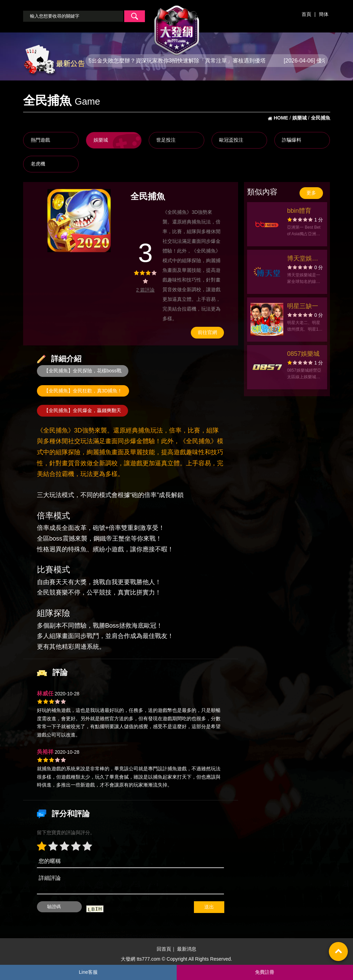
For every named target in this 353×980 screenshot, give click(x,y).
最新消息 (187, 949)
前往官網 (207, 332)
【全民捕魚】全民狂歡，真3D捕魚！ (83, 391)
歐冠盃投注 (231, 140)
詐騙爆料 (292, 140)
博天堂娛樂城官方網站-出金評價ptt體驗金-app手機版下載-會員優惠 (304, 259)
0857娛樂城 (303, 354)
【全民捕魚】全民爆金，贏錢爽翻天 (82, 410)
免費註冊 (265, 972)
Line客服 (88, 972)
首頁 (306, 14)
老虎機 (38, 164)
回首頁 (164, 949)
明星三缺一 (303, 306)
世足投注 (166, 140)
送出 (209, 907)
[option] (79, 221)
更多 (311, 193)
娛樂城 (101, 140)
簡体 (324, 14)
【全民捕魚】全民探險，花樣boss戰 (83, 371)
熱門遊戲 (40, 140)
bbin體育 (299, 211)
